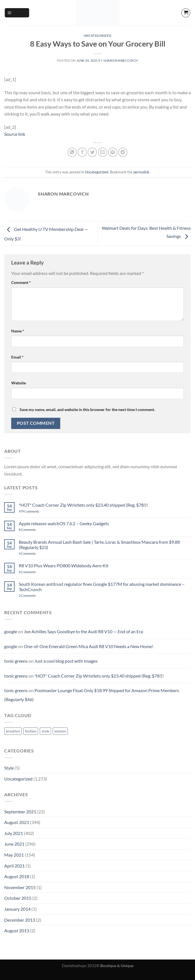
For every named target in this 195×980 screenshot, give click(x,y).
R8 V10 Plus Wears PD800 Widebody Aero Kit (64, 565)
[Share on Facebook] (82, 152)
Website (18, 383)
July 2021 (14, 833)
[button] (17, 13)
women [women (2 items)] (60, 731)
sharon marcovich (121, 60)
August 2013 (17, 930)
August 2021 (17, 822)
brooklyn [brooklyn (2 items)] (13, 731)
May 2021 (14, 855)
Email (17, 357)
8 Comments (33, 530)
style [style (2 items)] (45, 731)
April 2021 (14, 866)
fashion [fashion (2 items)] (31, 731)
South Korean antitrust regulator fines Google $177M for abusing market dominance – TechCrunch (102, 587)
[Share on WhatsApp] (72, 152)
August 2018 (17, 876)
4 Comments (34, 553)
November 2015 (20, 887)
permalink (141, 172)
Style (9, 768)
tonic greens (16, 661)
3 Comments (35, 595)
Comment (21, 282)
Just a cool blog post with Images (66, 661)
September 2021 (20, 812)
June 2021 (14, 844)
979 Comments (35, 511)
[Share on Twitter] (92, 152)
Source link (15, 134)
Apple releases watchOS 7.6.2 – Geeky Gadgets (64, 523)
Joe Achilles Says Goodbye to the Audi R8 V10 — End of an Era (83, 631)
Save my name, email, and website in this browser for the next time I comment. (87, 409)
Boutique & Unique (117, 966)
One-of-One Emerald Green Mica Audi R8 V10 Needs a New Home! (89, 646)
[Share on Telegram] (123, 152)
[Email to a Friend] (103, 152)
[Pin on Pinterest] (113, 152)
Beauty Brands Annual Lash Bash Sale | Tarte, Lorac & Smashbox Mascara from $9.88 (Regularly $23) (99, 545)
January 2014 (17, 909)
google (11, 631)
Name (18, 331)
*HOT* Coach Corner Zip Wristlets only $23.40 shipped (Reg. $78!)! (83, 505)
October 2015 (18, 898)
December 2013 (20, 920)
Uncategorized (97, 35)
